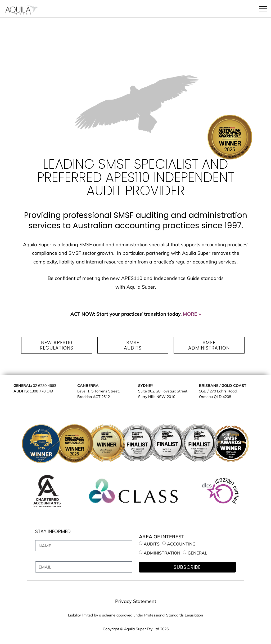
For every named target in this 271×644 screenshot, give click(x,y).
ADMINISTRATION (162, 553)
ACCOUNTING (181, 544)
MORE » (192, 314)
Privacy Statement (136, 601)
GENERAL (197, 553)
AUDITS (152, 544)
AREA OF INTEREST (162, 537)
